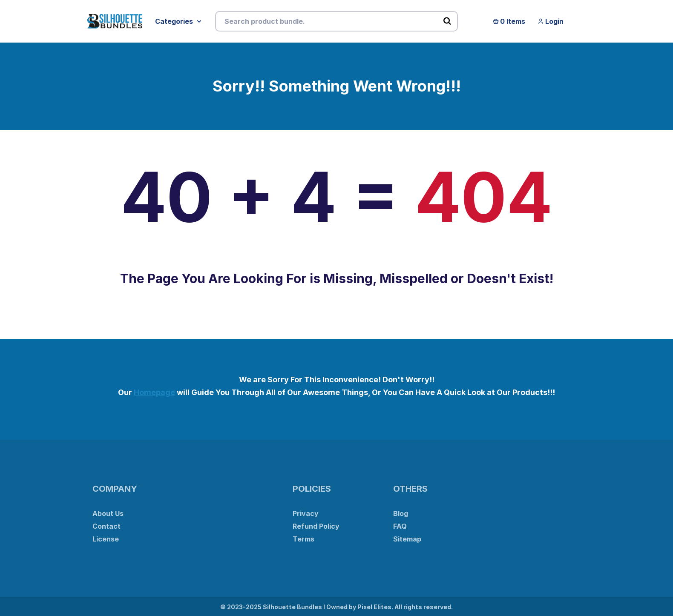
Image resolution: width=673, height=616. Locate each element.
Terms (303, 539)
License (106, 539)
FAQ (400, 526)
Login (551, 21)
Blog (401, 513)
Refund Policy (316, 526)
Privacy (306, 513)
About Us (108, 513)
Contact (106, 526)
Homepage (154, 392)
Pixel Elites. (375, 607)
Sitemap (407, 539)
